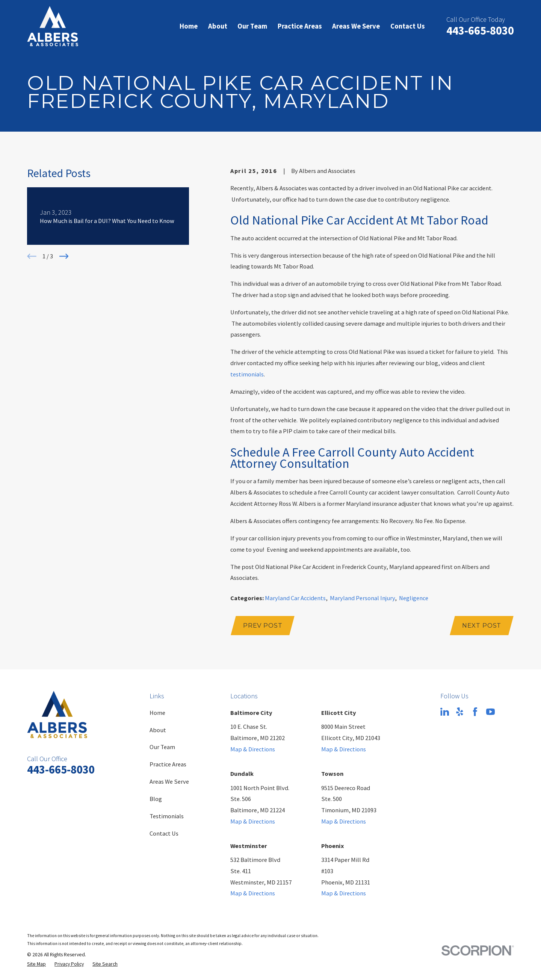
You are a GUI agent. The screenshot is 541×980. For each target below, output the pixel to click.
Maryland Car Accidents (295, 598)
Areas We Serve (169, 781)
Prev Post (263, 625)
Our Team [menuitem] (252, 26)
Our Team (162, 747)
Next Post (482, 625)
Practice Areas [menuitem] (300, 26)
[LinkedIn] (445, 712)
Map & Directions (253, 749)
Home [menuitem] (189, 26)
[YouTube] (490, 712)
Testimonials (167, 816)
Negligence (414, 598)
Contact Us (164, 833)
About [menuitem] (218, 26)
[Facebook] (475, 712)
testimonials (247, 374)
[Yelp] (460, 712)
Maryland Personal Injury (362, 598)
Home (157, 713)
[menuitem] (36, 964)
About (158, 730)
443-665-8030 (480, 30)
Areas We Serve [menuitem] (356, 26)
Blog (156, 799)
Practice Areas (168, 764)
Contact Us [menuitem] (408, 26)
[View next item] (64, 256)
